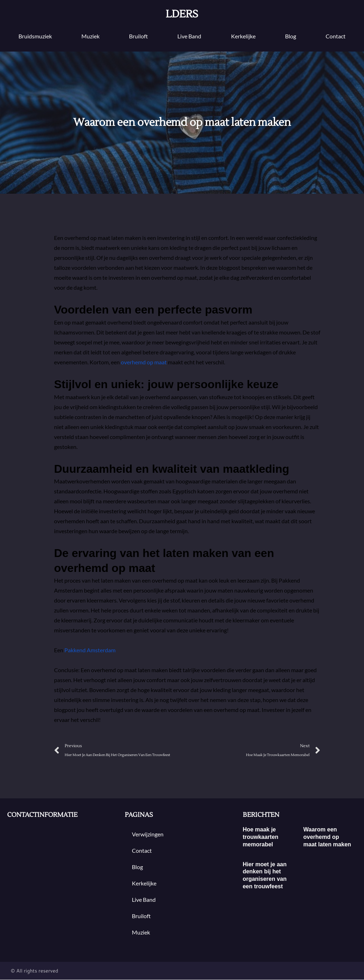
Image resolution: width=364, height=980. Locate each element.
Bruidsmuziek (35, 36)
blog (291, 36)
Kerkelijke (243, 36)
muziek (90, 36)
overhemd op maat (144, 362)
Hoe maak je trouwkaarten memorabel (261, 837)
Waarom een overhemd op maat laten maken (327, 837)
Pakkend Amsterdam (90, 650)
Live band (189, 36)
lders (182, 14)
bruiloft (138, 36)
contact (336, 36)
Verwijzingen (148, 834)
